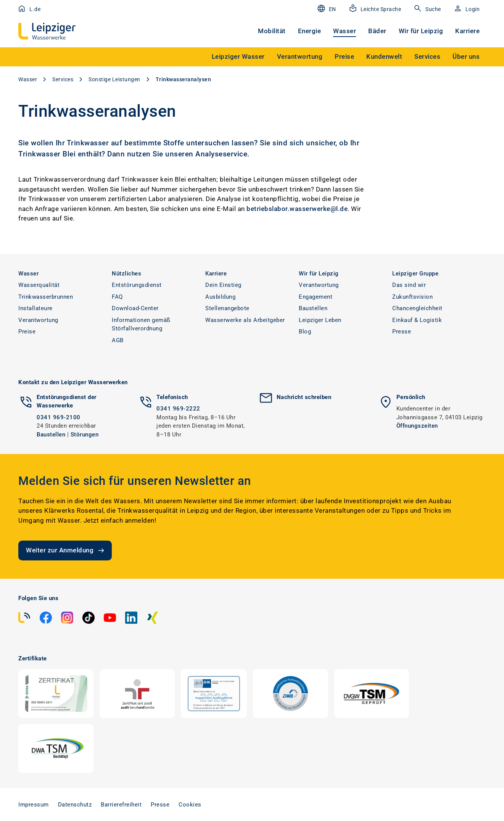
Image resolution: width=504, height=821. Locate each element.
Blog (305, 332)
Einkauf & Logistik (417, 320)
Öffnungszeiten (417, 426)
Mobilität (272, 31)
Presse (402, 332)
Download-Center (135, 308)
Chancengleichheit (417, 308)
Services (63, 79)
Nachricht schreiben (304, 397)
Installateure (35, 308)
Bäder (377, 31)
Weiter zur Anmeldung (66, 551)
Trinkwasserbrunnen (46, 297)
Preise (27, 332)
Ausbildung (220, 297)
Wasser (345, 31)
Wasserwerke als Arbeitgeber (245, 320)
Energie (310, 31)
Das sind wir (409, 285)
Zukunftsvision (412, 297)
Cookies (190, 805)
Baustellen (313, 308)
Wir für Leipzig (421, 31)
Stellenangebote (227, 308)
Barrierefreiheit (121, 805)
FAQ (117, 297)
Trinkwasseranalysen (184, 79)
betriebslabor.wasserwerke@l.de (297, 209)
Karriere (467, 31)
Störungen (85, 435)
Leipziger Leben (320, 320)
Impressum (34, 805)
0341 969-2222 (178, 409)
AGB (118, 340)
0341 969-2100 (59, 417)
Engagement (316, 297)
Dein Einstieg (223, 285)
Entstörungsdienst (137, 285)
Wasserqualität (39, 285)
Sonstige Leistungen (114, 79)
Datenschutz (75, 805)
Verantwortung (38, 320)
